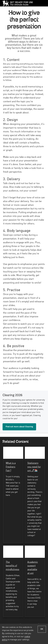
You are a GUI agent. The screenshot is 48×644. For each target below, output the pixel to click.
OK (42, 629)
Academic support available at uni (33, 568)
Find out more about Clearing (19, 427)
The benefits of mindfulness (12, 566)
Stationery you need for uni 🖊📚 (34, 467)
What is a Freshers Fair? (11, 467)
